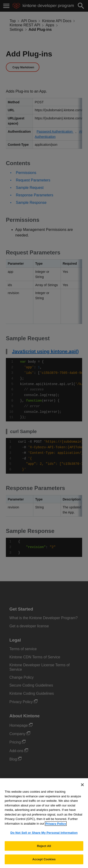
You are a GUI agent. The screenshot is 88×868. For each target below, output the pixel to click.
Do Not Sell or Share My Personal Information (44, 837)
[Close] (82, 789)
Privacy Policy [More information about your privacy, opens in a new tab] (56, 828)
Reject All (44, 850)
